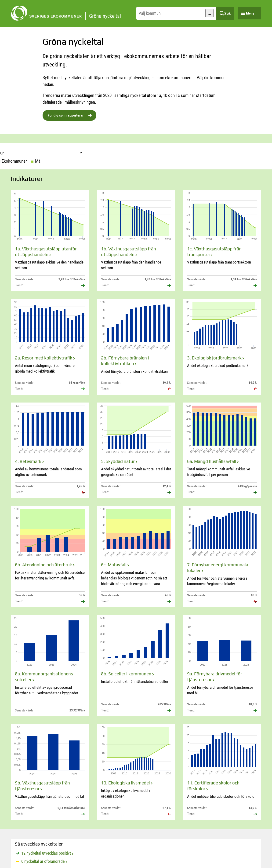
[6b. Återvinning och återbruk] (50, 556)
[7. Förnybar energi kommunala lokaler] (222, 556)
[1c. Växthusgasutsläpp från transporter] (222, 240)
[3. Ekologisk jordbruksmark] (222, 347)
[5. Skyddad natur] (136, 450)
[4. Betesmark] (50, 450)
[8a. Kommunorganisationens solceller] (50, 665)
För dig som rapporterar (66, 115)
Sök (228, 13)
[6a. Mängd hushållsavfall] (222, 450)
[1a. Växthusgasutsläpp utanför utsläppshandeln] (50, 240)
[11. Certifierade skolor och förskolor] (222, 772)
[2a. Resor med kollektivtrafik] (50, 347)
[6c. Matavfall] (136, 556)
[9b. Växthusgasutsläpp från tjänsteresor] (50, 772)
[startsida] (72, 13)
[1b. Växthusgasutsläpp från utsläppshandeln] (136, 240)
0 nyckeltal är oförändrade (43, 861)
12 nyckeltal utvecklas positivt (46, 853)
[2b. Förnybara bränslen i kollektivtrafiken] (136, 347)
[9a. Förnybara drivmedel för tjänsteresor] (222, 665)
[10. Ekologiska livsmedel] (136, 772)
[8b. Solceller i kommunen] (136, 665)
